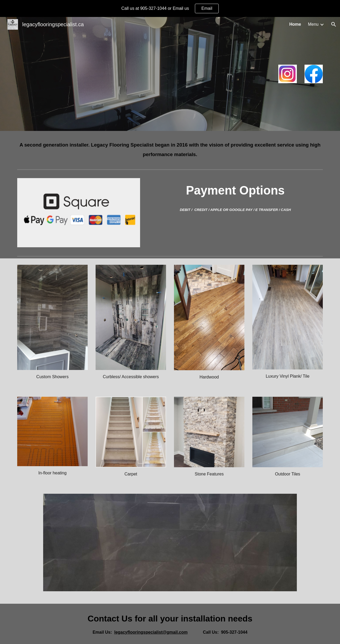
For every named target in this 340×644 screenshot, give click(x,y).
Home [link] (295, 24)
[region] (170, 8)
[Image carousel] (170, 546)
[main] (170, 149)
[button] (334, 24)
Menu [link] (313, 24)
